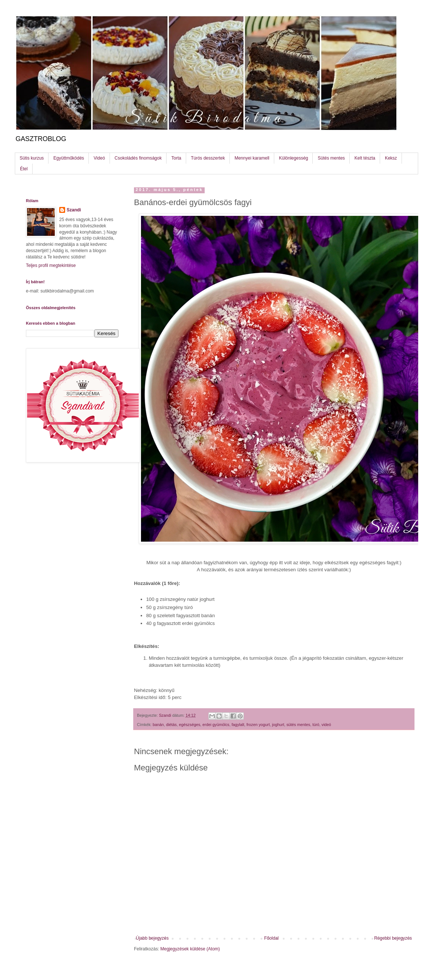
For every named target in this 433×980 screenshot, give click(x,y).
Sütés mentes (331, 158)
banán (158, 725)
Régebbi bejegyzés (393, 938)
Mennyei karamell (252, 158)
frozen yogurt (258, 725)
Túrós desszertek (208, 158)
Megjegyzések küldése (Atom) (190, 949)
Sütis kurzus (32, 158)
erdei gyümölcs (216, 725)
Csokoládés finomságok (138, 158)
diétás (172, 725)
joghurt (278, 725)
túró (316, 725)
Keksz (391, 158)
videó (326, 725)
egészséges (189, 725)
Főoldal (271, 938)
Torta (176, 158)
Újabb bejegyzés (152, 938)
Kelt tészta (365, 158)
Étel (24, 169)
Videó (99, 158)
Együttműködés (69, 158)
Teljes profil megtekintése (51, 265)
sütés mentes (298, 725)
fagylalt (238, 725)
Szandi (74, 210)
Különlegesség (294, 158)
